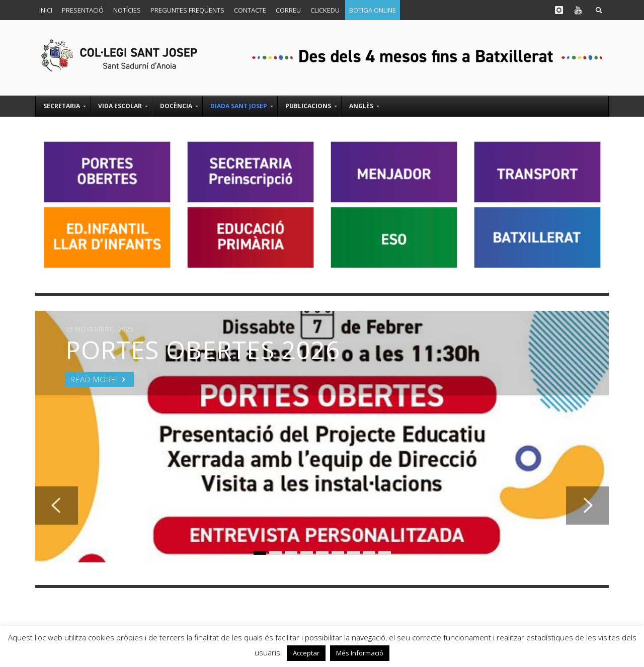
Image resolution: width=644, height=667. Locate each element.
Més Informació (360, 653)
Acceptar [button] (306, 653)
